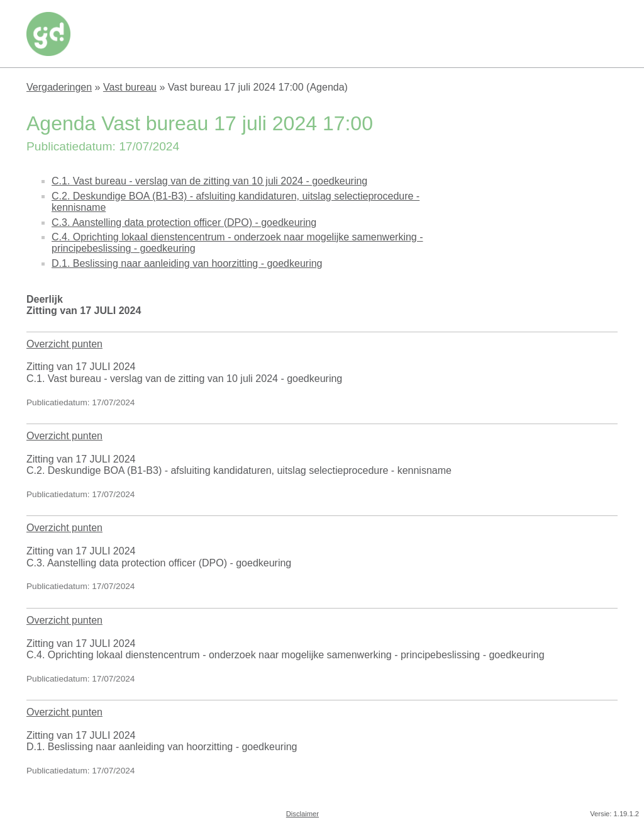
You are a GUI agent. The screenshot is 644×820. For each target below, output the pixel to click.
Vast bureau (130, 87)
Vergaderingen (59, 87)
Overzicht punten (64, 344)
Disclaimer (303, 814)
